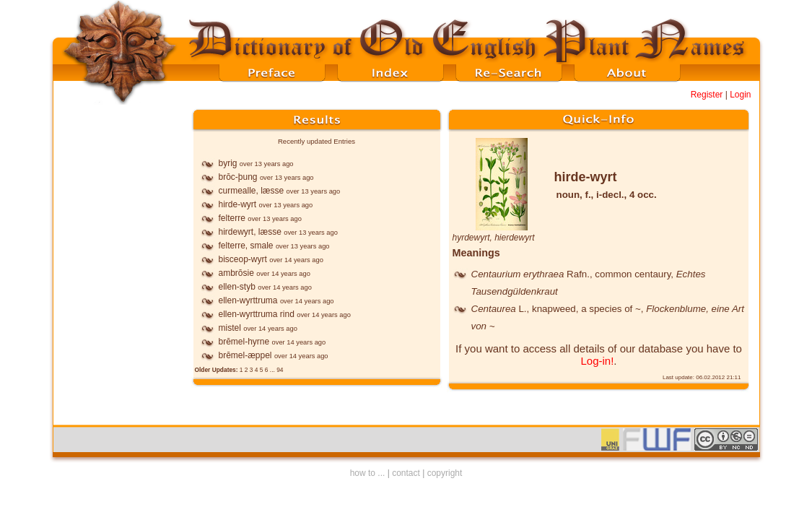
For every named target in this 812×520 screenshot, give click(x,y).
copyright (445, 473)
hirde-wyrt (238, 204)
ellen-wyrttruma (248, 300)
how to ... (368, 473)
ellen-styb (237, 287)
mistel (230, 328)
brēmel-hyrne (244, 342)
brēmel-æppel (245, 355)
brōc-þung (238, 177)
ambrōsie (236, 273)
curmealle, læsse (252, 191)
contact (406, 473)
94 (280, 370)
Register (707, 95)
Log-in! (597, 361)
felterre (232, 218)
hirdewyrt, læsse (250, 232)
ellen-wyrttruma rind (257, 314)
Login (740, 95)
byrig (228, 163)
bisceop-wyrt (243, 259)
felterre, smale (246, 246)
